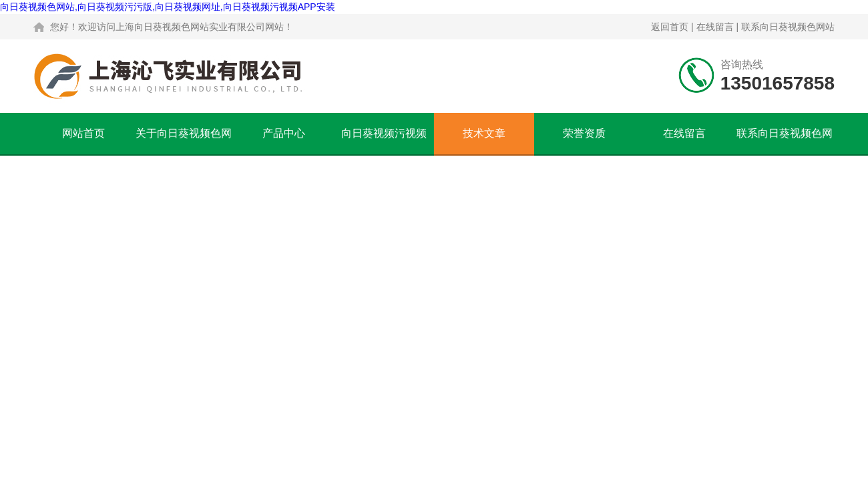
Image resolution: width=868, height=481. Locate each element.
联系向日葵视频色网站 (788, 27)
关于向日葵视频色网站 (184, 141)
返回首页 (670, 27)
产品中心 (284, 133)
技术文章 (484, 133)
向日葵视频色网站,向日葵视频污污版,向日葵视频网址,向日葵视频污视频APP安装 (168, 7)
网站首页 (83, 133)
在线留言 (715, 27)
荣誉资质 (584, 133)
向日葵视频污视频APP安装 (384, 141)
